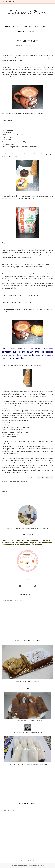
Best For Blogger (39, 866)
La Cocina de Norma (27, 12)
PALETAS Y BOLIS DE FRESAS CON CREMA (28, 733)
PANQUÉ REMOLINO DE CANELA (28, 682)
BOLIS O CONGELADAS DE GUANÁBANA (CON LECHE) (28, 764)
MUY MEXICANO (22, 482)
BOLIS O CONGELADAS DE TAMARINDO (28, 721)
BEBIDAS (13, 482)
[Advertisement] (27, 621)
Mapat (32, 67)
